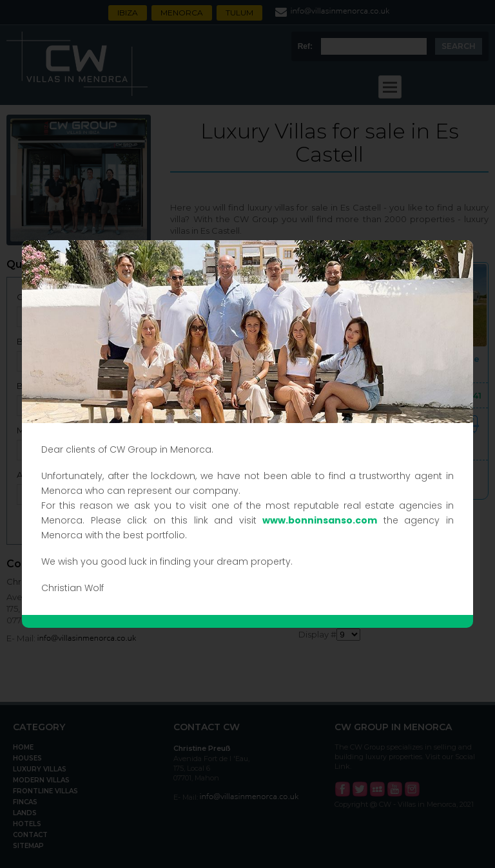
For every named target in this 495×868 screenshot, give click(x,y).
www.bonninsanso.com (320, 520)
